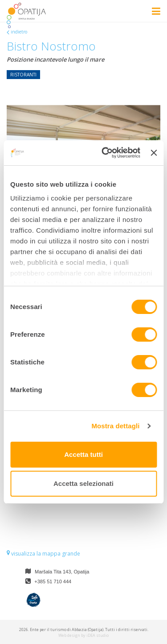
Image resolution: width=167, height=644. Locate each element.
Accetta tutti (83, 454)
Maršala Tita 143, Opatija (62, 572)
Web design (69, 635)
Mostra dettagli (115, 426)
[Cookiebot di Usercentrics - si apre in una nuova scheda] (105, 153)
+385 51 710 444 (53, 581)
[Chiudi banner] (154, 153)
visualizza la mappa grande (43, 554)
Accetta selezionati (83, 483)
